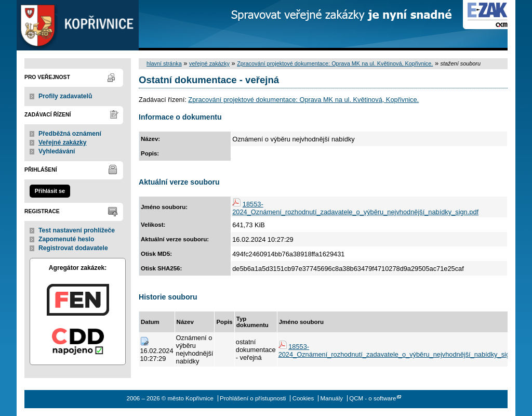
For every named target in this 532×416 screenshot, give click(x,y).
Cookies (303, 398)
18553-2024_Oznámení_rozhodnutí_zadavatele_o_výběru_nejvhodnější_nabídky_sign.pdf (355, 208)
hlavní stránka (164, 63)
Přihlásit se (50, 191)
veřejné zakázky (209, 63)
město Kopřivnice (78, 25)
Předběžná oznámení (70, 134)
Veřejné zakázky (63, 142)
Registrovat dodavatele (73, 248)
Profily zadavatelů (65, 96)
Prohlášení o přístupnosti (253, 398)
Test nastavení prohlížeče (77, 230)
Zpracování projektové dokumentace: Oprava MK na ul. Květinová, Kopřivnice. (335, 63)
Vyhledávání (57, 151)
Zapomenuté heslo (66, 239)
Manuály (331, 398)
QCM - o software (373, 398)
